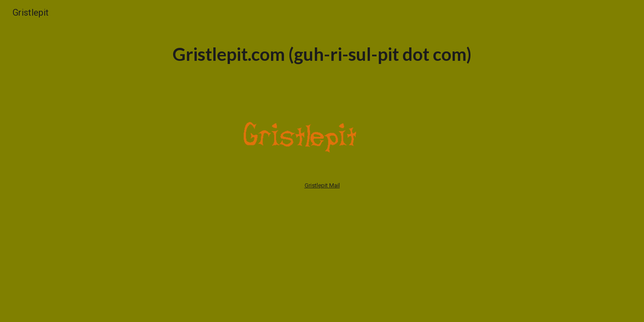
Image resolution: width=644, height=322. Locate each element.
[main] (322, 53)
